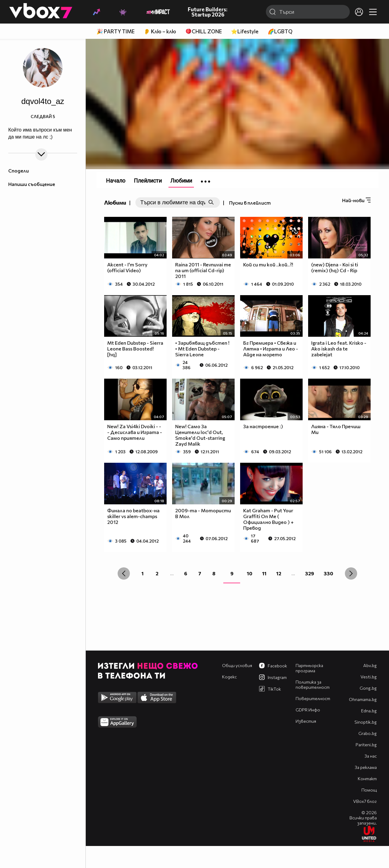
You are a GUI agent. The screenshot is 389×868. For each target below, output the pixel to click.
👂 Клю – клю (160, 31)
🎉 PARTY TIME (115, 31)
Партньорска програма (309, 668)
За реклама (366, 767)
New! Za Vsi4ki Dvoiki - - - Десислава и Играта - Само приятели (135, 432)
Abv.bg (370, 665)
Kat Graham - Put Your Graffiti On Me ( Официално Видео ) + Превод (268, 519)
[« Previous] (124, 573)
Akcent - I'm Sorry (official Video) (127, 267)
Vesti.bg (369, 677)
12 (279, 573)
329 (310, 573)
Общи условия (237, 665)
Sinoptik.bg (366, 722)
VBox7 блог (365, 801)
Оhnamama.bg (363, 699)
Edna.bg (369, 711)
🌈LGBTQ (280, 31)
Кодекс (229, 677)
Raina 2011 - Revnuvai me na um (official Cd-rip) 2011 (203, 270)
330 (329, 573)
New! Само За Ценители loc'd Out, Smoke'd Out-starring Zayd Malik (200, 435)
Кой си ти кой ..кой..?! (268, 264)
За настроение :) (263, 426)
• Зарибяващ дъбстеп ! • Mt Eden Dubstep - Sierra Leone (202, 349)
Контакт (367, 779)
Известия (306, 721)
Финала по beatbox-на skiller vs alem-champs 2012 (133, 516)
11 (264, 573)
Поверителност (313, 698)
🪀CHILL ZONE (204, 31)
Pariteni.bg (366, 745)
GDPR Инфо (308, 710)
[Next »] (351, 573)
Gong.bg (368, 688)
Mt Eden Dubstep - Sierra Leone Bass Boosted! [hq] (135, 349)
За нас (371, 756)
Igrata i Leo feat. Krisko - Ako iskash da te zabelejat (339, 349)
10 (250, 573)
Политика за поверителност (313, 684)
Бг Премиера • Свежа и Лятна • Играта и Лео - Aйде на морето (271, 349)
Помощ (369, 790)
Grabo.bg (368, 733)
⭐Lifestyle (245, 31)
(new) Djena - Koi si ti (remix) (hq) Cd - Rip (335, 267)
